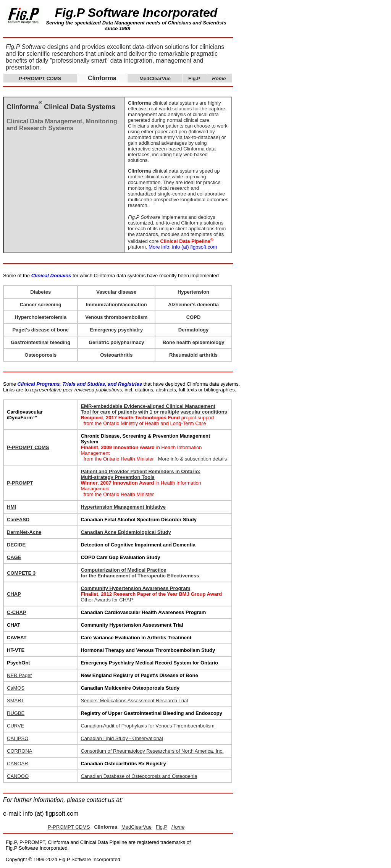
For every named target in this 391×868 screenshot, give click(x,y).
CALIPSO (18, 738)
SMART (15, 701)
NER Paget (19, 675)
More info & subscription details (193, 459)
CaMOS (16, 688)
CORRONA (19, 751)
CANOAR (18, 764)
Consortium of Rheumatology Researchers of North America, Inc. (152, 751)
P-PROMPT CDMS (40, 78)
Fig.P (194, 78)
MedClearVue (155, 78)
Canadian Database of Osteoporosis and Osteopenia (139, 776)
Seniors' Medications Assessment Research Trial (134, 701)
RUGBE (16, 713)
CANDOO (18, 776)
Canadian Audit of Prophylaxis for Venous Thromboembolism (147, 726)
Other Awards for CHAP (107, 600)
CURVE (15, 726)
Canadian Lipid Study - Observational (122, 738)
